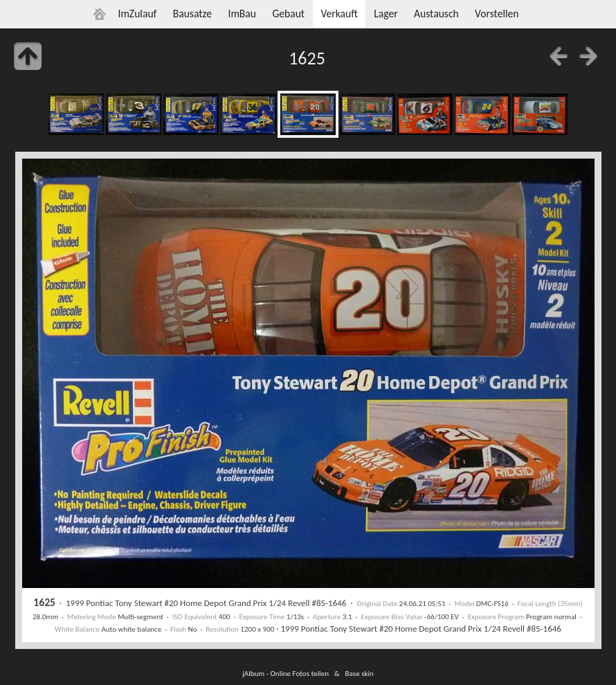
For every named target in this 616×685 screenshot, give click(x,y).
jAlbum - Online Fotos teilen (286, 673)
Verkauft (339, 14)
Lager (386, 14)
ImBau (242, 14)
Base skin (360, 673)
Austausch (436, 14)
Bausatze (192, 14)
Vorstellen (497, 14)
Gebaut (288, 14)
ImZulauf (137, 14)
